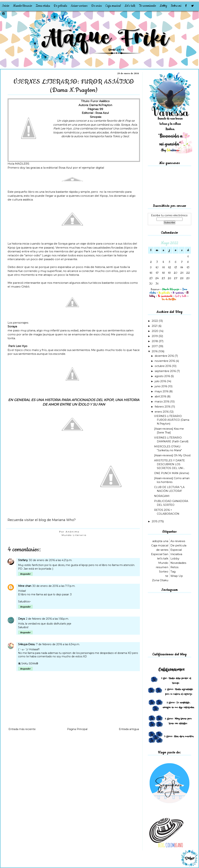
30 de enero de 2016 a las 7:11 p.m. (54, 586)
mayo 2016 (162, 391)
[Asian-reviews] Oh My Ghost (172, 455)
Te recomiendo (147, 6)
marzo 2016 (162, 402)
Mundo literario (22, 6)
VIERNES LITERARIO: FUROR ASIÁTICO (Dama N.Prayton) (172, 420)
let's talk (163, 558)
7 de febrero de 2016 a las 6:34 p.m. (58, 644)
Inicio (6, 6)
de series (162, 550)
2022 (155, 321)
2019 (155, 336)
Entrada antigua (129, 729)
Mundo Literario (74, 535)
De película (60, 6)
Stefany (23, 560)
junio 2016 (161, 386)
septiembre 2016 (166, 371)
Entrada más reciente (22, 729)
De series (97, 6)
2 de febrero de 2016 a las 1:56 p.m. (47, 619)
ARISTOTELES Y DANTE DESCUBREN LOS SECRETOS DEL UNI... (170, 464)
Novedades (178, 563)
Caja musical (113, 6)
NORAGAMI (162, 496)
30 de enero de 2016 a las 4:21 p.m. (51, 560)
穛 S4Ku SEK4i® (28, 664)
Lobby (163, 6)
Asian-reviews (79, 6)
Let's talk (130, 6)
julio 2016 (161, 381)
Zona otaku (43, 6)
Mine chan (25, 586)
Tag (173, 572)
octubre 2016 (163, 366)
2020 (155, 331)
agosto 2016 (163, 376)
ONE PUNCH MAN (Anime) (172, 473)
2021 (155, 326)
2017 (155, 346)
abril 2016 (161, 396)
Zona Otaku (160, 580)
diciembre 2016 (165, 356)
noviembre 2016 (165, 361)
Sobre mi (176, 6)
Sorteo (164, 572)
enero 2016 (162, 412)
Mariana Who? (63, 520)
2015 (155, 521)
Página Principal (77, 729)
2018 (155, 341)
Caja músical (160, 545)
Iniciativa (176, 554)
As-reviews (178, 541)
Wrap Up (177, 576)
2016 (155, 351)
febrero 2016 (163, 407)
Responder (25, 574)
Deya (21, 619)
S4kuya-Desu (27, 644)
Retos (174, 567)
